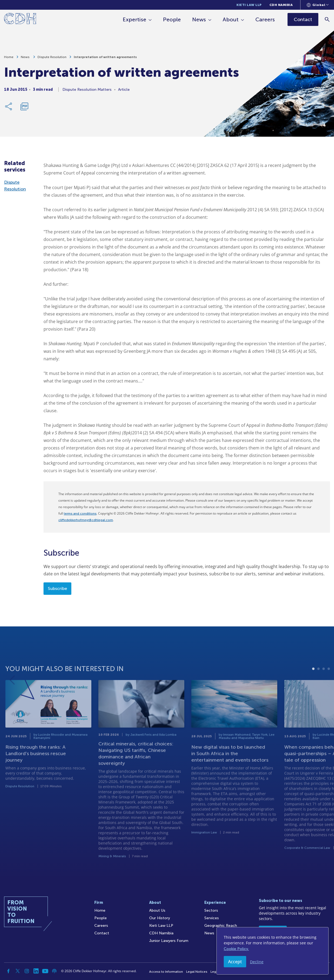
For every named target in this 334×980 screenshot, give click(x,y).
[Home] (20, 20)
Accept (235, 962)
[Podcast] (54, 971)
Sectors (211, 910)
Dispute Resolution (52, 60)
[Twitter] (18, 971)
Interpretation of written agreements (105, 60)
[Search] (327, 19)
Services (212, 918)
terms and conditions (80, 514)
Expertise (135, 19)
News (199, 19)
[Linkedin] (36, 971)
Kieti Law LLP (249, 5)
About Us (157, 910)
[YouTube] (45, 971)
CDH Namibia (281, 5)
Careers (265, 19)
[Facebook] (8, 971)
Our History (160, 918)
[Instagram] (27, 971)
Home (9, 60)
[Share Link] (9, 109)
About (231, 19)
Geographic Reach (221, 926)
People (172, 19)
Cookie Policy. (236, 949)
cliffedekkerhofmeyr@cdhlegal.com (86, 520)
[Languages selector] (318, 5)
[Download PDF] (24, 109)
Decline (257, 962)
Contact (102, 933)
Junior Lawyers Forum (169, 941)
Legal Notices (197, 972)
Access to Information (166, 972)
